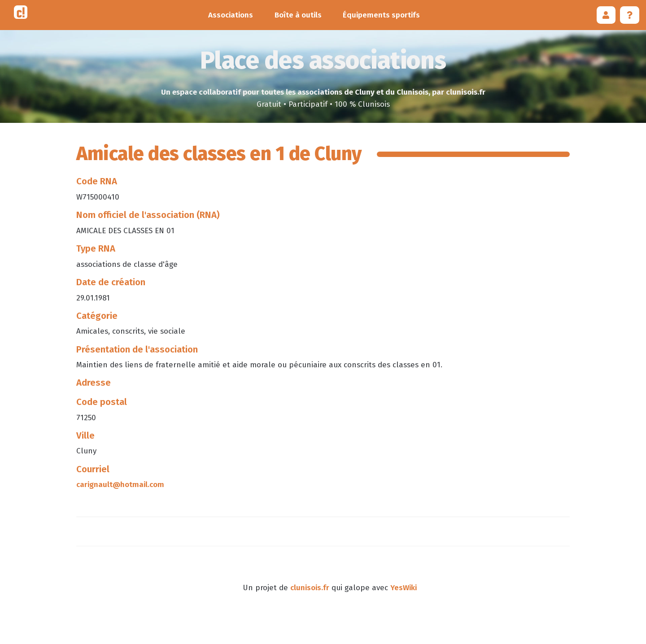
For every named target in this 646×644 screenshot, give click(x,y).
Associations (231, 15)
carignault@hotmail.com (120, 485)
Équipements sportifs (381, 15)
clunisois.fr (310, 588)
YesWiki (404, 588)
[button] (606, 15)
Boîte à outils (298, 15)
